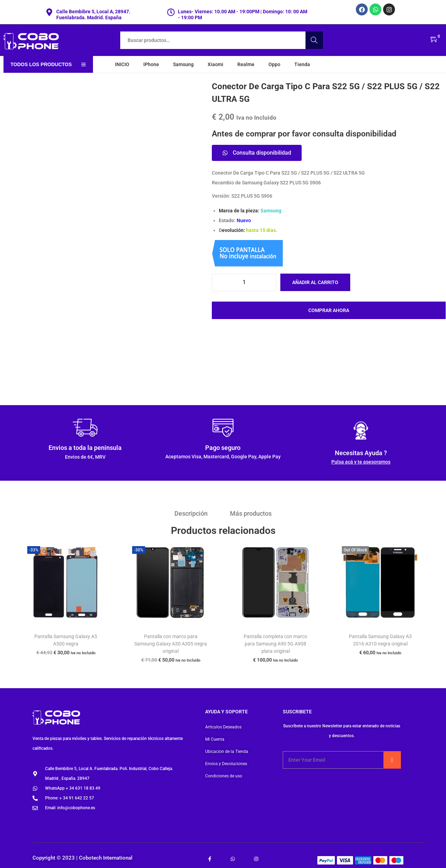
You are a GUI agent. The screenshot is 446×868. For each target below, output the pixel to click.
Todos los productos (48, 64)
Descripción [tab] (191, 513)
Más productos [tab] (251, 513)
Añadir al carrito (315, 282)
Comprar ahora (329, 310)
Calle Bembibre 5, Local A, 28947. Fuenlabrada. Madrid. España (93, 15)
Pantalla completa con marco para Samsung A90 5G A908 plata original (275, 644)
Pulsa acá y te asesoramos (361, 462)
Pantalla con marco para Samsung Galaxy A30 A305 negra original (171, 644)
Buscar (314, 40)
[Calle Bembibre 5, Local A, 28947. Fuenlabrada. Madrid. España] (49, 12)
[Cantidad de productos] (244, 282)
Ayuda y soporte (226, 712)
